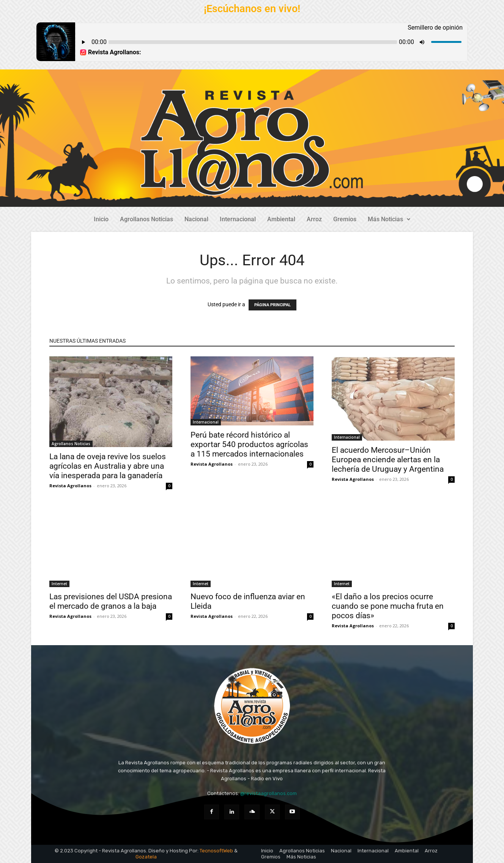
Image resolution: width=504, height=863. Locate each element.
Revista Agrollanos (70, 486)
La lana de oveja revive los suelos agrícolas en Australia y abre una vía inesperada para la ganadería (108, 466)
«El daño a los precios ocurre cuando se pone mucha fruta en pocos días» (388, 606)
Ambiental (281, 219)
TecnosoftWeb (216, 851)
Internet (59, 584)
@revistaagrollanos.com (269, 793)
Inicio (101, 219)
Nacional (196, 219)
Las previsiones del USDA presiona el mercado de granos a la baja (111, 601)
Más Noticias (389, 219)
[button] (389, 219)
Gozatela (146, 857)
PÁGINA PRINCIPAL (272, 305)
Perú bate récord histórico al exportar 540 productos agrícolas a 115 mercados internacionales (249, 444)
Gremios (345, 219)
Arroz (314, 219)
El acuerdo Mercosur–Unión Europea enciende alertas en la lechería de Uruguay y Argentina (388, 460)
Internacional (238, 219)
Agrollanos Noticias (146, 219)
